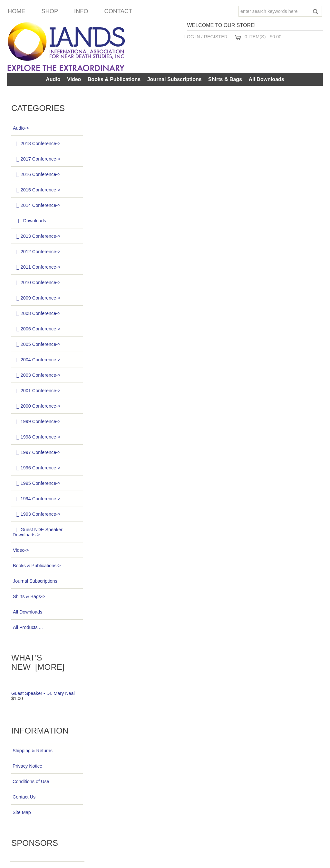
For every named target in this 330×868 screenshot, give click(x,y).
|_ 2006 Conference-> (36, 329)
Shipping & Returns (33, 751)
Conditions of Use (31, 781)
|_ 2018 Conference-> (36, 143)
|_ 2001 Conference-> (36, 391)
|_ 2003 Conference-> (36, 375)
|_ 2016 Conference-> (36, 174)
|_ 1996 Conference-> (36, 468)
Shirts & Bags (225, 79)
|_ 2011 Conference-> (36, 267)
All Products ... (28, 627)
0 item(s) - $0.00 (263, 37)
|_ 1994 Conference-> (36, 499)
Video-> (21, 550)
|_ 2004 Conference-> (36, 360)
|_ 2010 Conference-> (36, 282)
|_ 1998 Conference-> (36, 437)
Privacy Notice (27, 766)
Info (81, 11)
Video (74, 79)
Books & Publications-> (37, 566)
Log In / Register (206, 37)
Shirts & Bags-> (29, 596)
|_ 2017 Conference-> (36, 159)
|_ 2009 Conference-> (36, 298)
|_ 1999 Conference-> (36, 421)
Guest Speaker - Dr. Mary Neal (43, 693)
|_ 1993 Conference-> (36, 514)
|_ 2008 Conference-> (36, 313)
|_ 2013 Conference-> (36, 236)
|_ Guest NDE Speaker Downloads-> (38, 532)
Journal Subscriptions (175, 79)
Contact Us (24, 797)
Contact (118, 11)
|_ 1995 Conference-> (36, 483)
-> (21, 128)
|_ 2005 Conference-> (36, 344)
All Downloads (266, 79)
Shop (50, 11)
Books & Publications (114, 79)
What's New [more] (38, 662)
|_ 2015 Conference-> (36, 190)
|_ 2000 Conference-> (36, 406)
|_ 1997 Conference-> (36, 452)
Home (17, 11)
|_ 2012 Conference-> (36, 252)
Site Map (22, 812)
